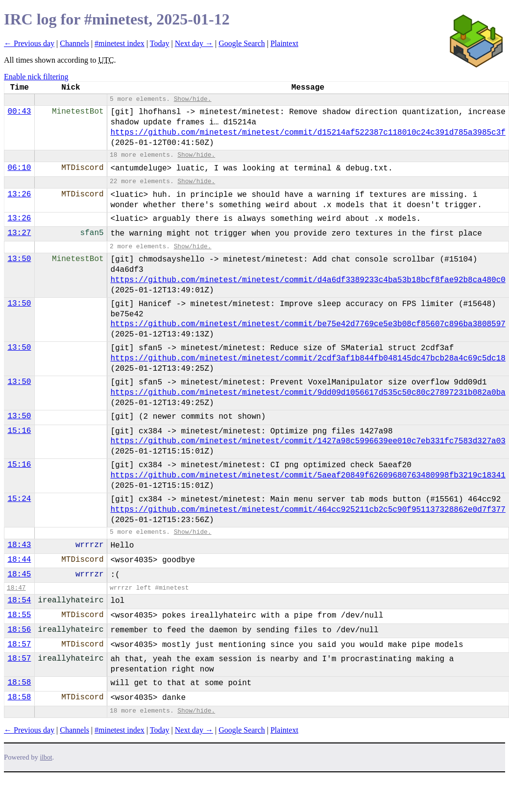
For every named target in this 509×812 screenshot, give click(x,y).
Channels (74, 43)
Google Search (242, 43)
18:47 (16, 588)
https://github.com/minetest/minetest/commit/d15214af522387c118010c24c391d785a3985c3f (308, 133)
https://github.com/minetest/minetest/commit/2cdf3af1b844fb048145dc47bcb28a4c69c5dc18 (308, 358)
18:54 (19, 600)
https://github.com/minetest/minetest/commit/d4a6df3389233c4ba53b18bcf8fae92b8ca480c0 (308, 280)
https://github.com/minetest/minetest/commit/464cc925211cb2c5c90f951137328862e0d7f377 (308, 510)
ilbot (46, 757)
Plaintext (284, 43)
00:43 (19, 112)
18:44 (19, 560)
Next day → (194, 43)
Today (160, 43)
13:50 (19, 259)
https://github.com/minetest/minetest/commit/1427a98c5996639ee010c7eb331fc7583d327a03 (308, 441)
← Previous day (29, 43)
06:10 (19, 168)
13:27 (19, 233)
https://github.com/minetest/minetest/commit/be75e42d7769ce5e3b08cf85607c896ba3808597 (308, 324)
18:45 (19, 574)
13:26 (19, 194)
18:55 (19, 615)
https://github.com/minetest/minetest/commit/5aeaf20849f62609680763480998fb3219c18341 (308, 476)
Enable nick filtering (36, 77)
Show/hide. (193, 99)
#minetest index (120, 43)
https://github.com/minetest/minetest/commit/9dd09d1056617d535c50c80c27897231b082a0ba (308, 393)
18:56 (19, 630)
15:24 (19, 499)
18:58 (19, 683)
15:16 (19, 431)
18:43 (19, 545)
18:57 (19, 645)
